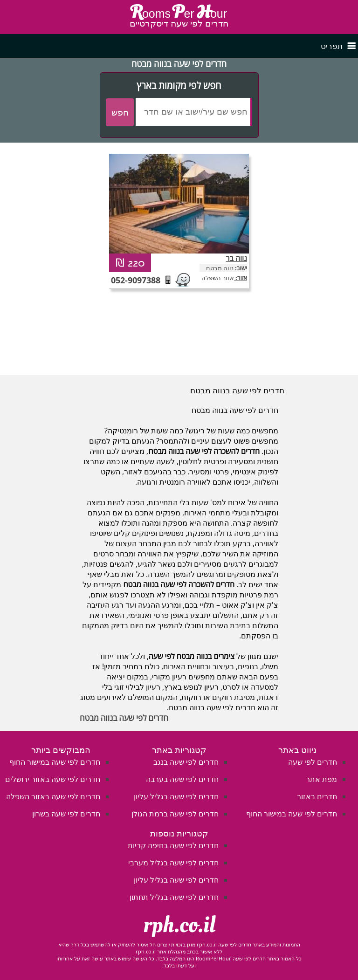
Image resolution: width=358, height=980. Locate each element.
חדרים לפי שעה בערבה (182, 779)
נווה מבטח (220, 268)
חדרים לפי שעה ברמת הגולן (175, 814)
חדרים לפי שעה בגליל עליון (176, 796)
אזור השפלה (218, 278)
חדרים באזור (317, 796)
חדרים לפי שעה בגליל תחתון (174, 897)
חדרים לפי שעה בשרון (66, 814)
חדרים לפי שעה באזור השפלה (53, 796)
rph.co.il (179, 925)
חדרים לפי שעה (313, 762)
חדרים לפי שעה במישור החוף (292, 814)
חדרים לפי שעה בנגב (186, 762)
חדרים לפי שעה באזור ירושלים (53, 779)
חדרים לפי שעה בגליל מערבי (173, 863)
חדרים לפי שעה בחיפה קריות (173, 845)
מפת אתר (321, 779)
